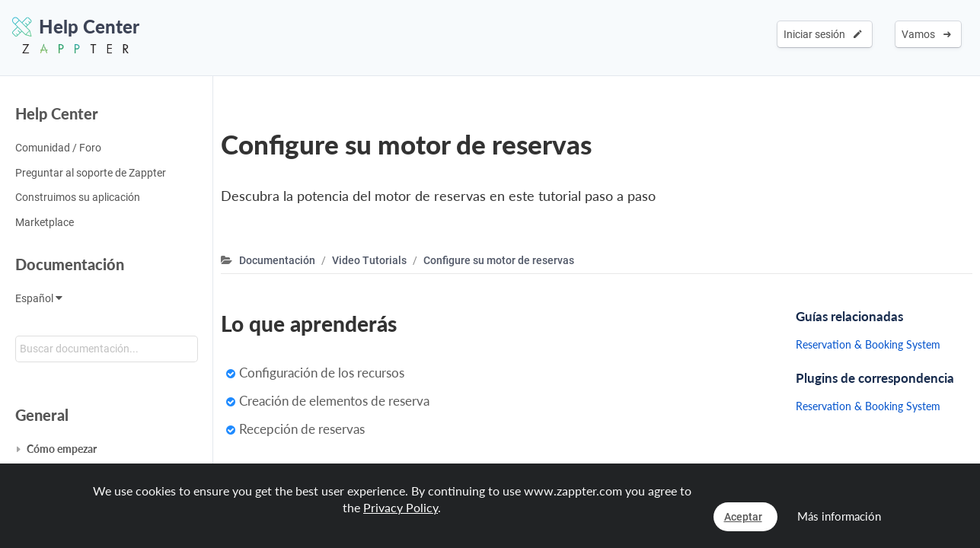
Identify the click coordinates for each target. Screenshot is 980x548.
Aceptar (743, 517)
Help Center (57, 113)
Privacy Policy (401, 507)
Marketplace (45, 222)
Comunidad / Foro (58, 148)
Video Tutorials (369, 260)
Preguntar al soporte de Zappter (91, 173)
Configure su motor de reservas (499, 260)
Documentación (70, 264)
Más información (839, 516)
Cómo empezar (62, 449)
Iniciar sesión (823, 34)
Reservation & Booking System (868, 344)
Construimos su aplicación (78, 197)
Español (39, 298)
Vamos (926, 34)
